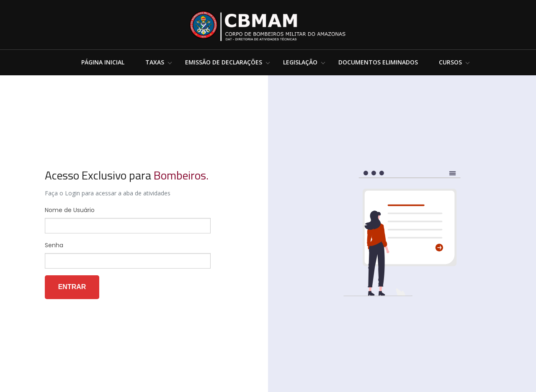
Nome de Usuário (70, 210)
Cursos (450, 62)
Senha (54, 245)
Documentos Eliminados (378, 62)
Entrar (72, 287)
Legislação (300, 62)
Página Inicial (103, 62)
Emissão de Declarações (224, 62)
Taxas (155, 62)
